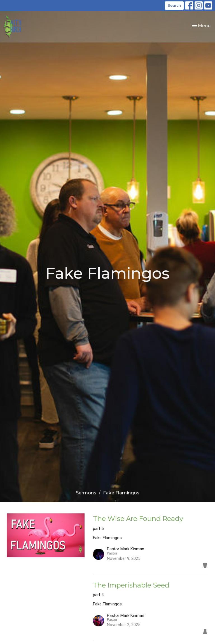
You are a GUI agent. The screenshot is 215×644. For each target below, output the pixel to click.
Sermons (86, 493)
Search (174, 5)
